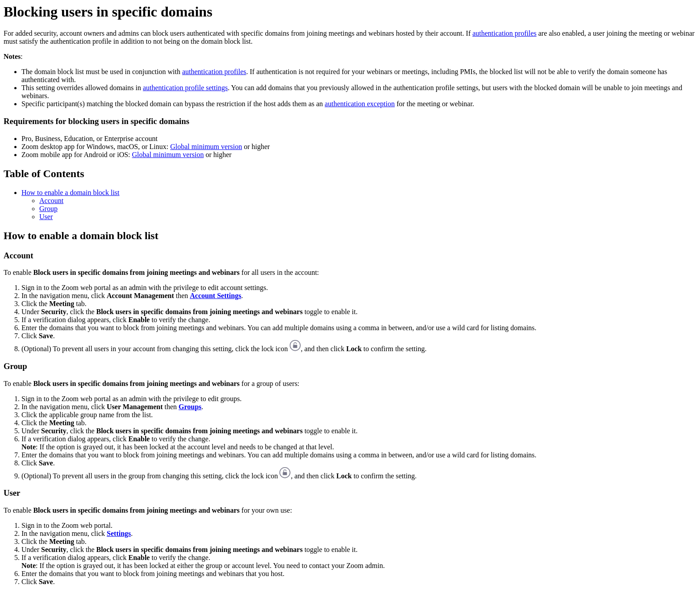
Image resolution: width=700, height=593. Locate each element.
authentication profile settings (185, 88)
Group (48, 209)
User (46, 217)
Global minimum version (206, 147)
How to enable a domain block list (71, 193)
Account (51, 201)
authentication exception (360, 104)
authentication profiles (504, 33)
